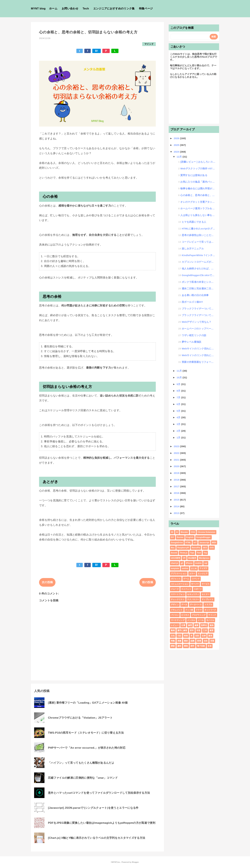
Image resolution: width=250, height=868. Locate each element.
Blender (184, 532)
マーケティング (178, 620)
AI (177, 532)
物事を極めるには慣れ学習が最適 (198, 188)
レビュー (175, 625)
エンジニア (203, 574)
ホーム (53, 9)
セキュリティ (193, 594)
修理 (190, 625)
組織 (193, 641)
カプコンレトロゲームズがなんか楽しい (199, 262)
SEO (205, 548)
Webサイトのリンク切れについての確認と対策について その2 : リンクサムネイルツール (199, 349)
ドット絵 (189, 610)
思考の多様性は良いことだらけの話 (199, 235)
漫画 (210, 636)
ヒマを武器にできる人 (194, 222)
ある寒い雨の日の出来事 (195, 295)
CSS (193, 532)
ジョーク (175, 589)
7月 (179, 397)
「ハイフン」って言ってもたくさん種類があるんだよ (81, 763)
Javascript (204, 543)
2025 (177, 145)
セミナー (206, 594)
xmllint (185, 568)
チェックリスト (178, 599)
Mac (173, 548)
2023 (177, 446)
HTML (188, 543)
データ (184, 605)
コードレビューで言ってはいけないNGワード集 (199, 242)
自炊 (206, 641)
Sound (174, 553)
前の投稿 (148, 582)
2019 (177, 473)
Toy (205, 553)
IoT (195, 543)
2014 (177, 506)
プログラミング (199, 615)
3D (172, 532)
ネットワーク (210, 610)
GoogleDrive (177, 543)
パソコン (175, 615)
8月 (179, 391)
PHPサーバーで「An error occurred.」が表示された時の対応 (87, 748)
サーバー (195, 584)
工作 (205, 630)
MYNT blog (38, 9)
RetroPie (196, 548)
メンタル (191, 620)
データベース (196, 605)
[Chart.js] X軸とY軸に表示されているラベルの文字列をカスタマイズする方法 (97, 838)
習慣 (199, 641)
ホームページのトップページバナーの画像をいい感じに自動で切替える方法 (199, 329)
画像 (179, 641)
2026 (177, 138)
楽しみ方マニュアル (193, 249)
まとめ (194, 568)
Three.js (184, 553)
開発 (186, 646)
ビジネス (185, 615)
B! (97, 51)
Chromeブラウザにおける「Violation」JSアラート (80, 718)
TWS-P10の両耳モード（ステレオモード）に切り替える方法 (86, 733)
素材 (186, 641)
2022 (177, 453)
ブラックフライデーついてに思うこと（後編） (199, 309)
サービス (206, 584)
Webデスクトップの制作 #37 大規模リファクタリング (198, 168)
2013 (177, 513)
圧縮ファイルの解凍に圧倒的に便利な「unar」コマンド (83, 778)
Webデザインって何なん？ (197, 322)
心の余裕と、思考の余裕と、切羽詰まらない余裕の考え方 (198, 195)
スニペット (186, 589)
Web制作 (192, 558)
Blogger (135, 862)
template (175, 568)
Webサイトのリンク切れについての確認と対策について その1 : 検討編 (199, 355)
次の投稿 (47, 582)
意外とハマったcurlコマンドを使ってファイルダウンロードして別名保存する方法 (99, 793)
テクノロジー (193, 599)
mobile (198, 563)
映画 (186, 636)
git (182, 563)
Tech (86, 9)
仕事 (183, 625)
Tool (199, 553)
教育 (212, 630)
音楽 (210, 646)
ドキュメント (177, 610)
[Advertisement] (194, 103)
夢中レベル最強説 (192, 342)
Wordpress (204, 558)
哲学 (192, 630)
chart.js (175, 563)
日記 (179, 636)
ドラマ (199, 610)
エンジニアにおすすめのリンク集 (114, 9)
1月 (179, 438)
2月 (179, 431)
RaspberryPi (183, 548)
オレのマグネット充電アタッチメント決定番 (198, 202)
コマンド (196, 579)
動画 (173, 630)
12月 (180, 157)
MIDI (214, 543)
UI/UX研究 (176, 558)
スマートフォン (178, 594)
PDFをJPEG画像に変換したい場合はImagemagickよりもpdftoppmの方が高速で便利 (102, 823)
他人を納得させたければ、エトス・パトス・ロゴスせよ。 (199, 268)
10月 (180, 377)
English (190, 537)
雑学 (193, 646)
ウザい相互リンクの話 (194, 335)
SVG (212, 548)
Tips (192, 553)
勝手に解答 (182, 630)
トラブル (208, 605)
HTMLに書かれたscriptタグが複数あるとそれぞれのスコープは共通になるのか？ (199, 229)
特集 (173, 641)
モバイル (210, 620)
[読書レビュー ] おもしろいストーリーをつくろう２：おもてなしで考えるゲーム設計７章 (198, 162)
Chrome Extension (206, 532)
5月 (179, 411)
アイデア (203, 568)
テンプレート (208, 599)
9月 (179, 384)
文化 (173, 636)
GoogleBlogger (204, 537)
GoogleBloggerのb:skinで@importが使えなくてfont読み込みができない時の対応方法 (199, 275)
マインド (149, 44)
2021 (177, 460)
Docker (180, 537)
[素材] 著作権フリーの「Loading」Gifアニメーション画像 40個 (88, 703)
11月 (180, 371)
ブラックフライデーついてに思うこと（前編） (199, 315)
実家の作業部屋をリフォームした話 (199, 362)
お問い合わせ (70, 9)
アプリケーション (179, 574)
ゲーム (186, 579)
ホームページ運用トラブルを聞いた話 (198, 208)
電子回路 (201, 646)
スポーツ (198, 589)
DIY (173, 537)
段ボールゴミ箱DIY (192, 302)
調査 (173, 646)
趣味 (179, 646)
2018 (177, 480)
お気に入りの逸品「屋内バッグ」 (198, 182)
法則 (197, 636)
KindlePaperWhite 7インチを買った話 (199, 255)
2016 (177, 493)
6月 (179, 404)
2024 (177, 152)
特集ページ (146, 9)
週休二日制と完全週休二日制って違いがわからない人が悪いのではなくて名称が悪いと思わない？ (199, 288)
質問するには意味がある (194, 175)
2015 (177, 500)
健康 (197, 625)
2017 (177, 486)
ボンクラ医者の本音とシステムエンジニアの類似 (199, 282)
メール (201, 620)
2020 (177, 466)
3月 (179, 424)
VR (184, 558)
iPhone (189, 563)
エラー (192, 574)
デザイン (175, 605)
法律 (204, 636)
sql (206, 563)
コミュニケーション (180, 584)
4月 (179, 417)
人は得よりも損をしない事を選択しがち (198, 215)
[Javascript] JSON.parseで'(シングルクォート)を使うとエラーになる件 (93, 808)
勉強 (212, 625)
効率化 (204, 625)
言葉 (212, 641)
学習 (198, 630)
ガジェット (176, 579)
